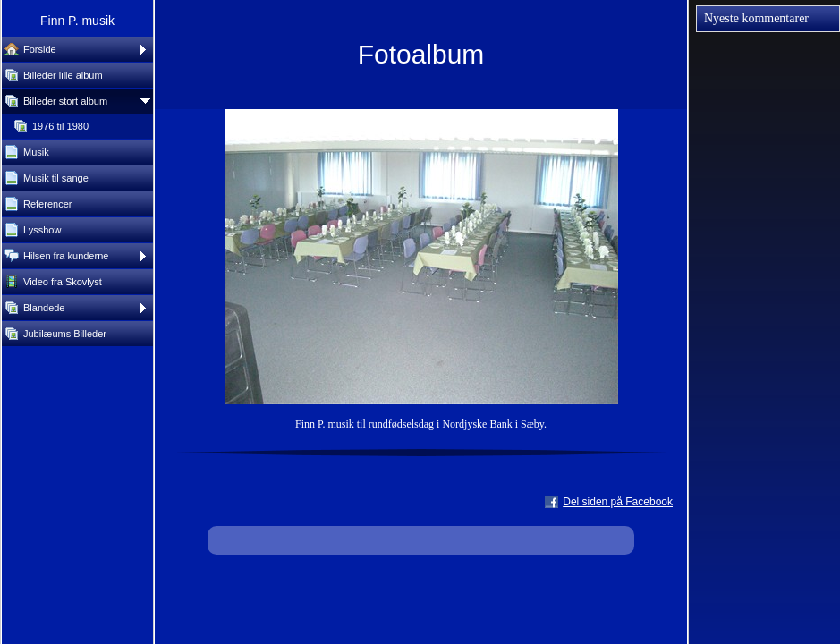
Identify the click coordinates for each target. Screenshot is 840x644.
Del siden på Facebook (618, 502)
